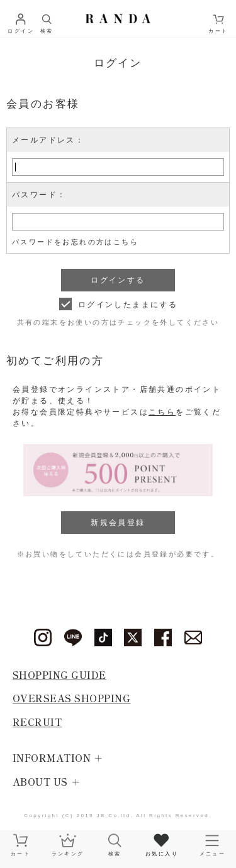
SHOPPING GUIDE (59, 675)
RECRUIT (37, 722)
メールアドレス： (48, 140)
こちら (162, 412)
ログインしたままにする (128, 305)
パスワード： (39, 195)
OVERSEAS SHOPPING (72, 698)
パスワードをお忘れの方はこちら (75, 242)
